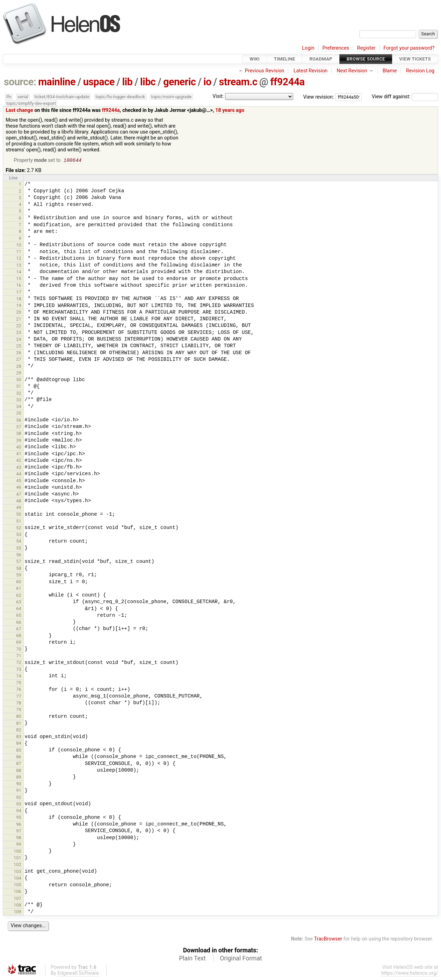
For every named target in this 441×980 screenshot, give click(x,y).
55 (19, 549)
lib (127, 82)
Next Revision (352, 71)
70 (19, 650)
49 (19, 508)
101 (17, 859)
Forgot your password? (409, 48)
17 (19, 293)
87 (19, 764)
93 (19, 805)
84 (19, 744)
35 (19, 414)
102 (17, 865)
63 (19, 603)
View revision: (319, 97)
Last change (19, 110)
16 (19, 286)
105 (17, 885)
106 (17, 892)
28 (19, 367)
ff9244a (287, 82)
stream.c (238, 82)
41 (19, 454)
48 (19, 502)
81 (19, 724)
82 (19, 731)
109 (17, 912)
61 (19, 589)
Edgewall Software (78, 974)
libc (148, 82)
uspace (99, 82)
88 (19, 771)
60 (19, 582)
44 (19, 475)
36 (19, 421)
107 (17, 899)
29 (19, 374)
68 (19, 636)
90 (19, 784)
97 (19, 832)
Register (366, 48)
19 (19, 306)
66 (19, 623)
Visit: (218, 96)
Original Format (241, 959)
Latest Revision (311, 71)
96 (19, 825)
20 (19, 313)
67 (19, 630)
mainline (57, 82)
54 (19, 542)
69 (19, 643)
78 (19, 704)
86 (19, 757)
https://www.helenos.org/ (410, 974)
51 (19, 522)
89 (19, 778)
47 (19, 495)
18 (19, 299)
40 (19, 448)
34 (19, 407)
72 (19, 663)
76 (19, 690)
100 (17, 852)
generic (179, 82)
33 (19, 400)
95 (19, 818)
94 (19, 811)
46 (19, 488)
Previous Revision (265, 71)
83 (19, 737)
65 (19, 616)
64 (19, 609)
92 (19, 798)
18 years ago (230, 110)
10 (19, 246)
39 (19, 441)
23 (19, 333)
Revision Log (420, 71)
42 (19, 461)
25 (19, 347)
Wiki (255, 59)
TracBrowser (328, 940)
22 (19, 326)
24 (19, 340)
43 (19, 468)
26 (19, 353)
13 (19, 266)
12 (19, 259)
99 (19, 845)
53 (19, 535)
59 (19, 576)
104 (17, 879)
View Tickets (415, 59)
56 (19, 555)
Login (308, 48)
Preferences (336, 48)
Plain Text (192, 959)
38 (19, 434)
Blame (390, 71)
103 (17, 872)
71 (19, 656)
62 (19, 596)
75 (19, 683)
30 (19, 380)
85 (19, 751)
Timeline (285, 59)
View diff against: (405, 97)
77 (19, 697)
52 (19, 528)
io (207, 82)
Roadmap (321, 59)
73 (19, 670)
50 (19, 515)
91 (19, 791)
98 (19, 838)
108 (17, 906)
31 (19, 387)
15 (19, 279)
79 (19, 710)
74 (19, 677)
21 (19, 320)
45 (19, 481)
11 (19, 252)
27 (19, 360)
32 (19, 394)
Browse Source (366, 59)
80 (19, 717)
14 (19, 273)
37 (19, 427)
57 (19, 562)
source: (20, 82)
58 (19, 569)
